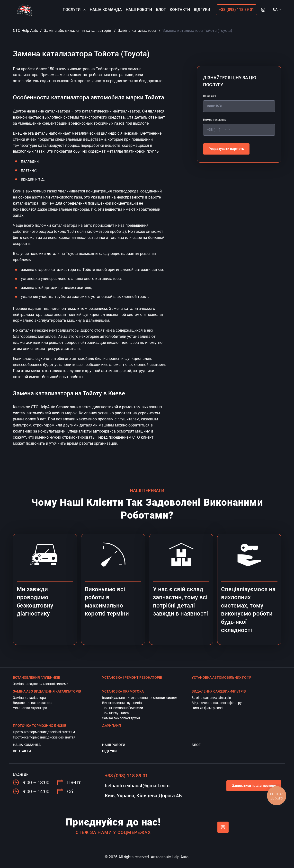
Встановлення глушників (37, 677)
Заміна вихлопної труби (121, 718)
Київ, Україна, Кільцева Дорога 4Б (143, 796)
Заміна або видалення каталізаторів (77, 30)
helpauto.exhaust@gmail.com (137, 786)
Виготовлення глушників (122, 703)
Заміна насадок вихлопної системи (41, 684)
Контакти (180, 10)
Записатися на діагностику (254, 786)
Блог (161, 10)
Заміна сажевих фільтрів (211, 698)
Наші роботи (139, 10)
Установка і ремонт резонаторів (132, 677)
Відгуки (202, 10)
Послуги (74, 10)
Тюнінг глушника (116, 713)
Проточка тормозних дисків (40, 726)
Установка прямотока (123, 691)
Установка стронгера (30, 708)
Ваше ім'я (210, 96)
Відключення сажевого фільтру (217, 703)
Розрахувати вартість (226, 149)
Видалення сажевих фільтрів (219, 691)
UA (275, 9)
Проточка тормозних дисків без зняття (44, 737)
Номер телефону (215, 120)
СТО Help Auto (26, 30)
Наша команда (106, 10)
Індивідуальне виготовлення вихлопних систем (140, 698)
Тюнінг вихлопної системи (123, 708)
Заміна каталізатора (137, 30)
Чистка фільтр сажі (207, 708)
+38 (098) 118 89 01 (236, 10)
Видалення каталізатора (33, 703)
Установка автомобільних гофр (222, 677)
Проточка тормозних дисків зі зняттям (44, 732)
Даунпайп (112, 726)
